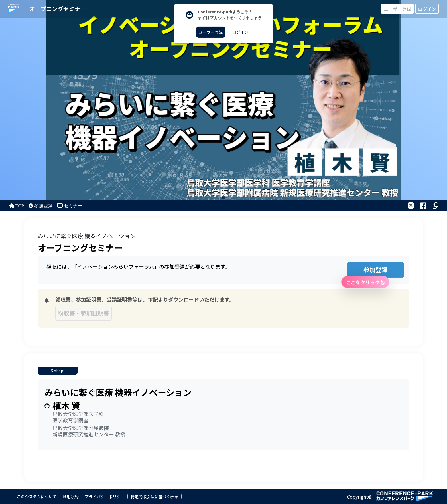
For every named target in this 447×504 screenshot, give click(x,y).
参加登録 (368, 271)
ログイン (427, 9)
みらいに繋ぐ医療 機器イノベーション (87, 236)
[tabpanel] (223, 100)
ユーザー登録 (397, 9)
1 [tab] (224, 197)
